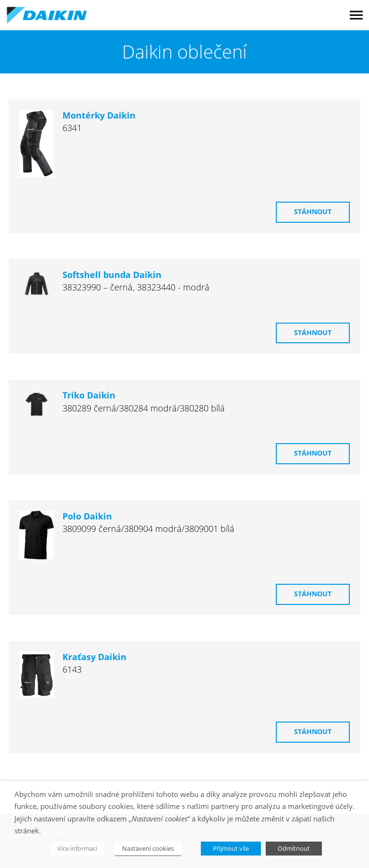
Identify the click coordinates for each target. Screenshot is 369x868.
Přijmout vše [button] (231, 848)
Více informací (77, 848)
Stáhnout (313, 212)
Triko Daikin (89, 395)
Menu (356, 15)
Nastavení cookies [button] (148, 848)
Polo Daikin (87, 516)
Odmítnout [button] (294, 848)
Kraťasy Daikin (94, 657)
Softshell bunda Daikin (112, 275)
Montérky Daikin (99, 115)
